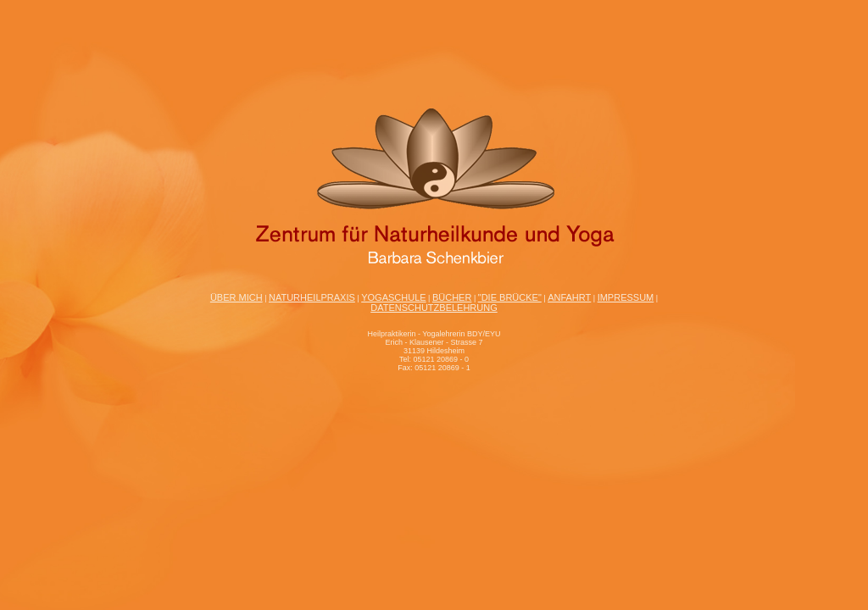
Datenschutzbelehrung (434, 308)
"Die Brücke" (510, 297)
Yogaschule (393, 297)
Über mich (236, 297)
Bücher (452, 297)
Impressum (626, 297)
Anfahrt (569, 297)
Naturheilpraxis (312, 297)
